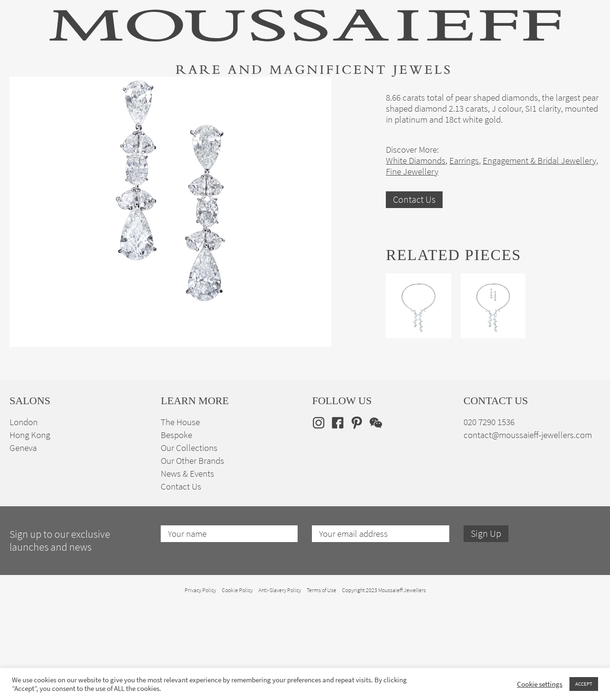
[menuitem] (585, 91)
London (24, 527)
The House (503, 92)
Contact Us (414, 304)
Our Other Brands (192, 565)
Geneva (23, 552)
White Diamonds (416, 265)
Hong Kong (30, 539)
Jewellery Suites (207, 92)
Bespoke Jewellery (430, 92)
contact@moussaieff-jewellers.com (528, 539)
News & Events (187, 578)
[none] (585, 91)
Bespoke (176, 539)
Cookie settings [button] (540, 684)
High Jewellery (58, 92)
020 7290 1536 (489, 527)
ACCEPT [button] (584, 684)
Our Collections (189, 552)
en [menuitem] (579, 92)
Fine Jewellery (130, 92)
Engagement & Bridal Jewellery (316, 92)
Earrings (464, 265)
